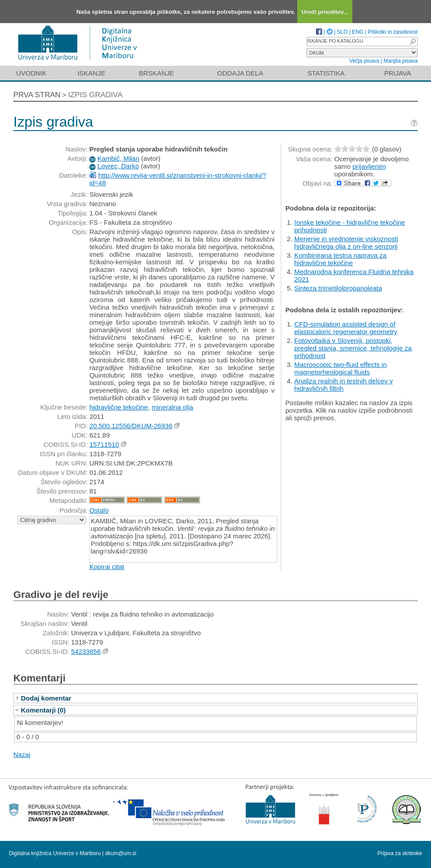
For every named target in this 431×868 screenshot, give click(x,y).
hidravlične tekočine (119, 407)
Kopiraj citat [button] (107, 567)
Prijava (398, 73)
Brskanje (156, 73)
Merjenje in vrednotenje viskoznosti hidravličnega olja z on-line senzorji (346, 243)
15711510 (104, 444)
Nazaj (22, 755)
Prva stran (37, 95)
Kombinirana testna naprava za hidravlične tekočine (340, 259)
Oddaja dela (240, 73)
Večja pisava (364, 61)
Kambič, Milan (118, 158)
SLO (342, 32)
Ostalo (99, 510)
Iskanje (91, 73)
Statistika (326, 73)
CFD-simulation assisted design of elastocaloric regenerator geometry (346, 328)
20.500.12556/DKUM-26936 (131, 426)
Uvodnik (31, 73)
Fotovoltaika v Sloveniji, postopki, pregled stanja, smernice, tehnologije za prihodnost (353, 348)
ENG (358, 32)
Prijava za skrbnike (400, 853)
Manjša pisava (401, 61)
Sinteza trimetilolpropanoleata (338, 288)
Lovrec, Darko (118, 166)
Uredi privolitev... (325, 12)
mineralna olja (172, 407)
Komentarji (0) (43, 710)
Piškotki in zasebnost (393, 32)
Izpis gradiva (95, 95)
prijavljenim (369, 166)
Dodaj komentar (46, 698)
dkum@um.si (121, 853)
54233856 (86, 651)
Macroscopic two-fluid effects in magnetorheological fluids (340, 368)
